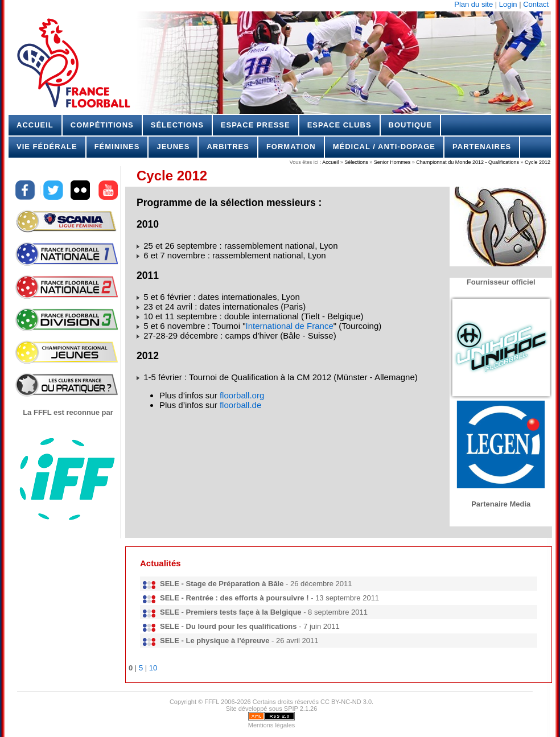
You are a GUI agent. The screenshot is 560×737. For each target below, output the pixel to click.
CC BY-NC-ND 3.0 (346, 702)
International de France (290, 326)
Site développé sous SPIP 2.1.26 (272, 709)
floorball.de (240, 405)
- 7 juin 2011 (250, 626)
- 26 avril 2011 (239, 641)
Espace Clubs (339, 125)
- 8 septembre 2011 (264, 612)
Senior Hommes (392, 162)
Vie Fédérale (47, 147)
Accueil (35, 125)
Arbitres (228, 147)
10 (153, 668)
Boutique (411, 125)
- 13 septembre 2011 (269, 598)
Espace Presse (256, 125)
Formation (291, 147)
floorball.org (242, 395)
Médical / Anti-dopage (384, 147)
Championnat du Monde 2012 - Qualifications (468, 162)
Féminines (117, 147)
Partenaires (482, 147)
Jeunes (173, 147)
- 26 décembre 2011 (256, 584)
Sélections (177, 125)
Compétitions (102, 125)
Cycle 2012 (537, 162)
